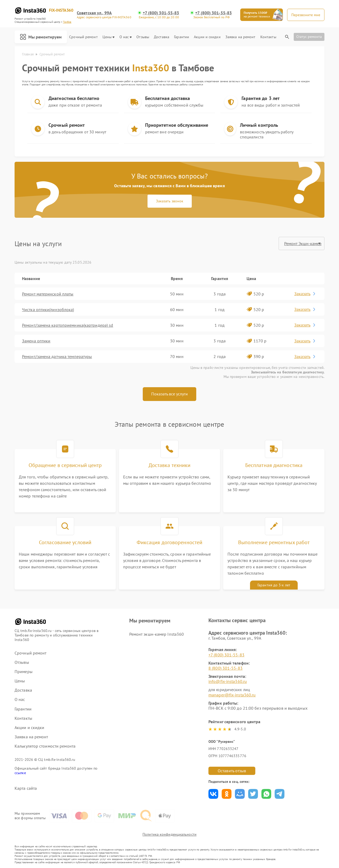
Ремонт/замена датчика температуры (57, 356)
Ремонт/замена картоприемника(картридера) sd (68, 325)
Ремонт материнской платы (48, 294)
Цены (108, 37)
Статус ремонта (309, 37)
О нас (126, 37)
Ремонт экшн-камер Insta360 (157, 634)
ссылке (20, 773)
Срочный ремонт (83, 37)
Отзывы (143, 37)
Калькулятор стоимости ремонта (45, 746)
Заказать (305, 294)
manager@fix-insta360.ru (232, 695)
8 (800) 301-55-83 (226, 668)
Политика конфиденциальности (169, 834)
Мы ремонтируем (41, 37)
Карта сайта (26, 788)
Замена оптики (36, 341)
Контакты (268, 37)
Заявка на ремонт (240, 37)
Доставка (162, 37)
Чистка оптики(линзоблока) (48, 309)
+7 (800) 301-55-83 (161, 13)
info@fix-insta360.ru (228, 681)
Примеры (24, 672)
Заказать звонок (170, 201)
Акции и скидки (207, 37)
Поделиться (213, 794)
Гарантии (182, 37)
